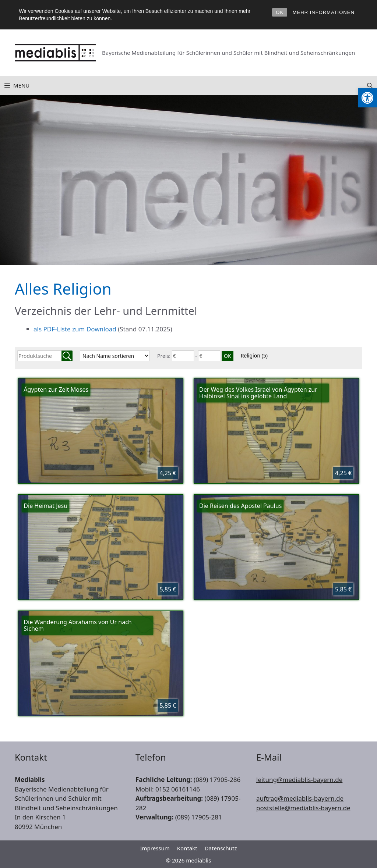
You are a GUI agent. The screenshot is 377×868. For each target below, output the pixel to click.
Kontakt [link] (187, 848)
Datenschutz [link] (221, 848)
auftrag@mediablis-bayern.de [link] (300, 798)
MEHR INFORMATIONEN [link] (324, 12)
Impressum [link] (155, 848)
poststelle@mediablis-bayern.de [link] (303, 808)
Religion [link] (254, 355)
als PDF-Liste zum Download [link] (75, 329)
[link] (367, 98)
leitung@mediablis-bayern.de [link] (299, 780)
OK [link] (280, 12)
